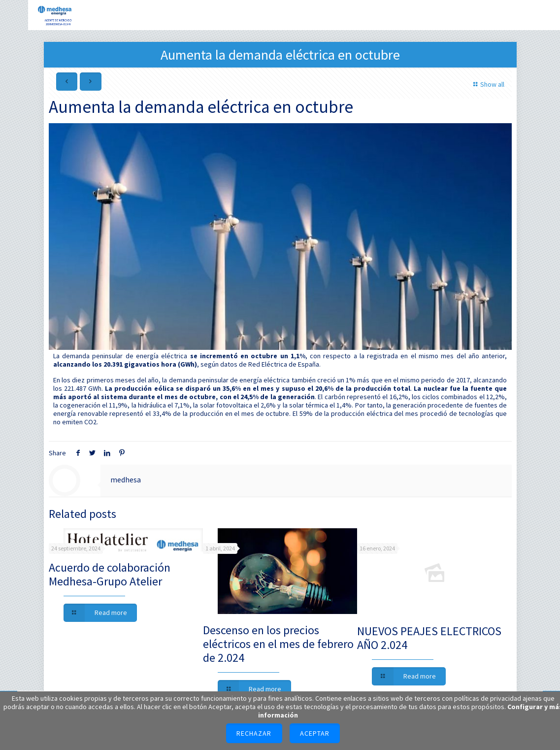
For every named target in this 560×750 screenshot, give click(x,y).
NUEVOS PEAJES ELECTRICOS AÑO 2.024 (429, 638)
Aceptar (315, 733)
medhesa (126, 479)
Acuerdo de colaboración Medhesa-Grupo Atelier (110, 574)
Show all (487, 84)
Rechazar (254, 733)
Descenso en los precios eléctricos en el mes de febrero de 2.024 (278, 644)
